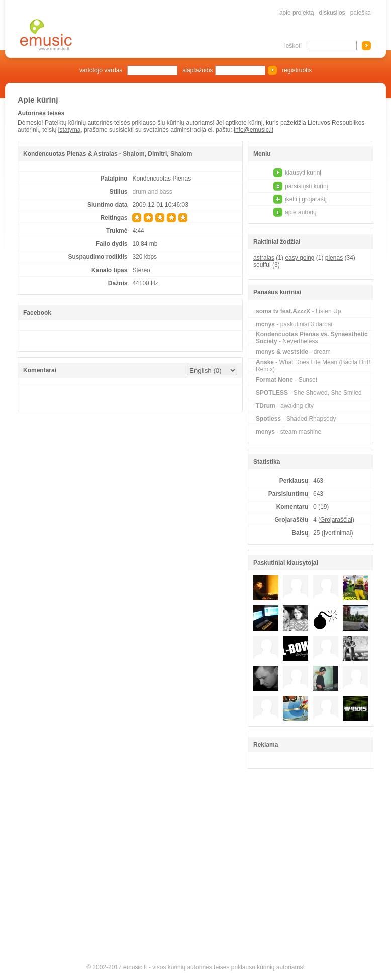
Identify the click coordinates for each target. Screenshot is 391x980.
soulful (262, 265)
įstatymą (70, 130)
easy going (300, 258)
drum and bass (152, 192)
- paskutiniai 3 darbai (294, 324)
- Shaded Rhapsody (296, 419)
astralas (264, 258)
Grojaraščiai (336, 520)
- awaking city (285, 406)
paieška (361, 13)
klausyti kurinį (303, 173)
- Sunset (286, 380)
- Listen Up (298, 311)
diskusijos (332, 13)
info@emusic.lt (254, 130)
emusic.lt (135, 967)
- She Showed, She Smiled (309, 393)
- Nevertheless (312, 338)
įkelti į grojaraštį (306, 199)
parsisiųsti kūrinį (306, 186)
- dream (293, 352)
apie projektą (297, 13)
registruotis (297, 70)
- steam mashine (288, 432)
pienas (334, 258)
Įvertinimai (337, 533)
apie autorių (301, 212)
